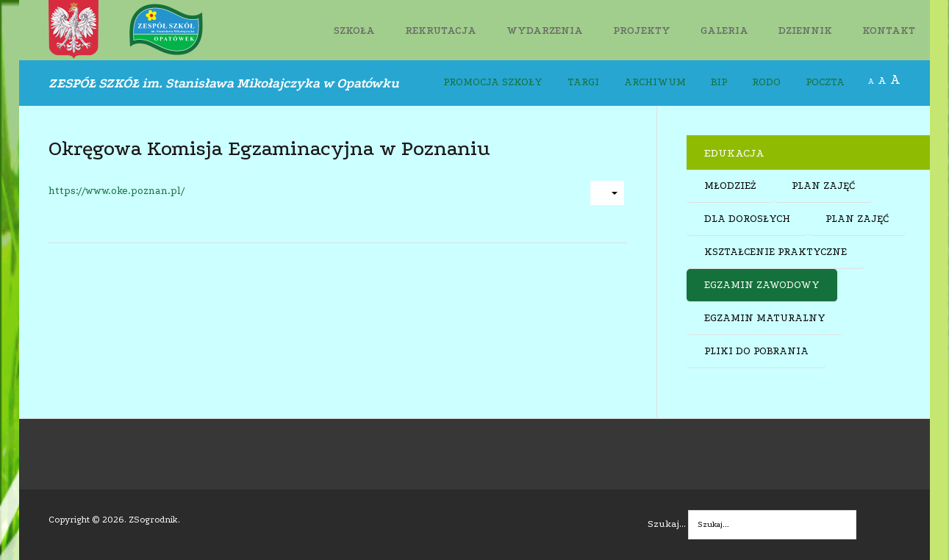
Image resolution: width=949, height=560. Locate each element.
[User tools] (607, 193)
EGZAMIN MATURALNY (765, 318)
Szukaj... (667, 524)
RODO (766, 82)
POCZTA (825, 82)
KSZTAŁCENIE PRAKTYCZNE (776, 252)
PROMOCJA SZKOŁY (493, 82)
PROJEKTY (642, 31)
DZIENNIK (805, 31)
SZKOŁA (354, 31)
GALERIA (724, 31)
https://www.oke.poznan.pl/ (117, 191)
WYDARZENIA (545, 31)
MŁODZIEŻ (730, 186)
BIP (719, 82)
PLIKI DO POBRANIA (756, 351)
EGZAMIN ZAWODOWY (762, 285)
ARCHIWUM (655, 82)
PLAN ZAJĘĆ (823, 186)
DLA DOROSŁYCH (747, 219)
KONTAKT (889, 31)
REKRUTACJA (441, 31)
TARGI (583, 82)
